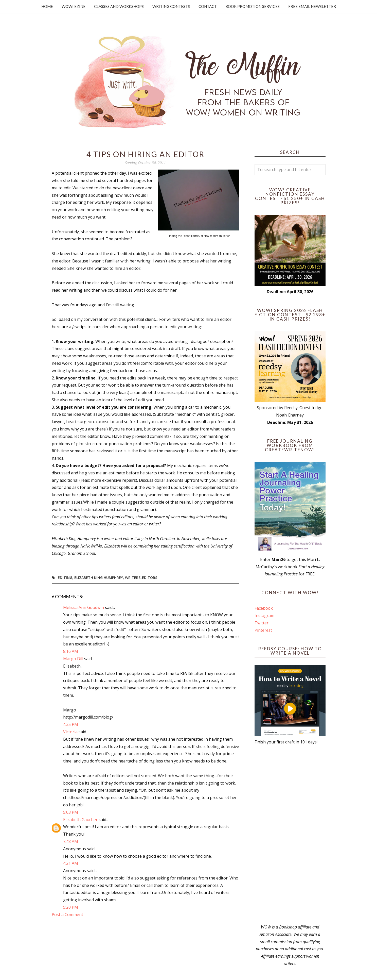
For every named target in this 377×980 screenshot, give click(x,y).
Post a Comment (67, 915)
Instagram (264, 616)
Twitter (262, 623)
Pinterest (263, 630)
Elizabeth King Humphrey (99, 578)
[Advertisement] (290, 835)
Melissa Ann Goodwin (84, 607)
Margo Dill (73, 659)
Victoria (70, 732)
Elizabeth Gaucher (80, 820)
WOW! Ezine (74, 6)
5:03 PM (71, 812)
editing (65, 578)
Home (47, 6)
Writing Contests (171, 6)
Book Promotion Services (253, 6)
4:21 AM (71, 863)
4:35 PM (71, 724)
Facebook (264, 608)
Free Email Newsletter (312, 6)
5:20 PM (71, 907)
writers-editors (141, 578)
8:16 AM (71, 651)
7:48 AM (71, 841)
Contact (208, 6)
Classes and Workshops (119, 6)
